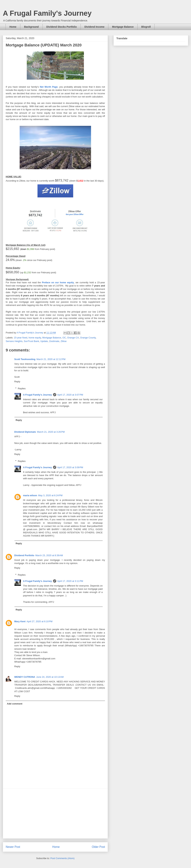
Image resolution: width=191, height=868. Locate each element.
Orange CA (73, 338)
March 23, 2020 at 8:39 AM (49, 555)
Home (13, 27)
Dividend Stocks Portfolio (62, 27)
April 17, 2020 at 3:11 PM (70, 581)
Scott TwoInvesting (25, 359)
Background (31, 27)
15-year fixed (21, 338)
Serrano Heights (14, 341)
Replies (22, 388)
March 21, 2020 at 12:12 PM (51, 359)
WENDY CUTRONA (25, 677)
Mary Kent (20, 621)
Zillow (63, 341)
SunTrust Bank (31, 341)
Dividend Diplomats (25, 432)
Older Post (98, 847)
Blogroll (146, 27)
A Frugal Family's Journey (47, 13)
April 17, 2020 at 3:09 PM (70, 467)
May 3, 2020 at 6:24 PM (50, 495)
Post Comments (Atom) (62, 858)
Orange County (88, 338)
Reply (17, 382)
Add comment (15, 704)
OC (64, 338)
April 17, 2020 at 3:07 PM (70, 395)
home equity (35, 338)
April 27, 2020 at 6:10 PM (40, 621)
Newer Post (13, 847)
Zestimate (54, 341)
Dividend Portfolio (24, 555)
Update (44, 341)
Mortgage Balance (123, 27)
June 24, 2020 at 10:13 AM (50, 677)
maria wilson (30, 495)
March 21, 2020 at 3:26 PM (51, 432)
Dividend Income (94, 27)
